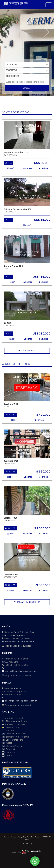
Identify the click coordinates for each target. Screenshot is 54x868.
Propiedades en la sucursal (16, 646)
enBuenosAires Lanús (16, 734)
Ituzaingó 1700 (11, 404)
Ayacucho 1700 (11, 461)
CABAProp (11, 752)
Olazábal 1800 (11, 518)
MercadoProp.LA (14, 746)
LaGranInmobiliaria (15, 740)
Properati (10, 749)
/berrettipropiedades (15, 718)
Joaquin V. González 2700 (16, 152)
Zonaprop (10, 731)
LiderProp (11, 755)
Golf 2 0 (8, 323)
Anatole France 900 (13, 266)
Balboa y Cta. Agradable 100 (17, 209)
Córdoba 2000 (11, 575)
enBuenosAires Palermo (17, 737)
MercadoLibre (12, 727)
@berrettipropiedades (16, 721)
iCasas (9, 743)
